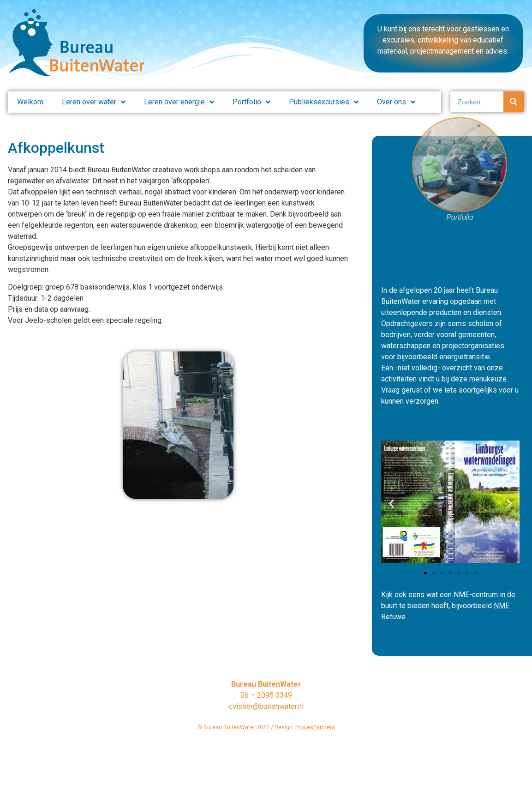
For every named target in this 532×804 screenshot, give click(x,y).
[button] (425, 573)
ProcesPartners (315, 727)
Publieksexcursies (324, 102)
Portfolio (251, 102)
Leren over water (94, 102)
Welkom (30, 102)
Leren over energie (179, 102)
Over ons (396, 102)
